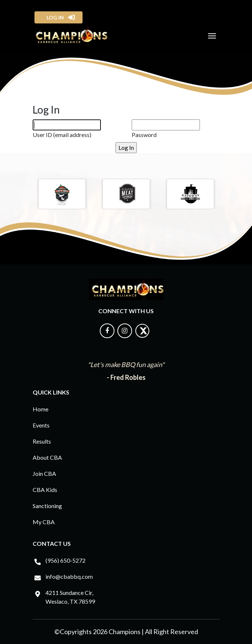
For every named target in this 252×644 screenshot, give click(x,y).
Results (42, 441)
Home (41, 409)
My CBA (44, 522)
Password (144, 135)
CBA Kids (45, 490)
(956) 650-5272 (65, 560)
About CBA (47, 457)
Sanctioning (47, 506)
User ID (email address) (62, 135)
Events (41, 425)
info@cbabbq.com (69, 576)
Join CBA (44, 473)
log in (53, 17)
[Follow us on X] (142, 336)
